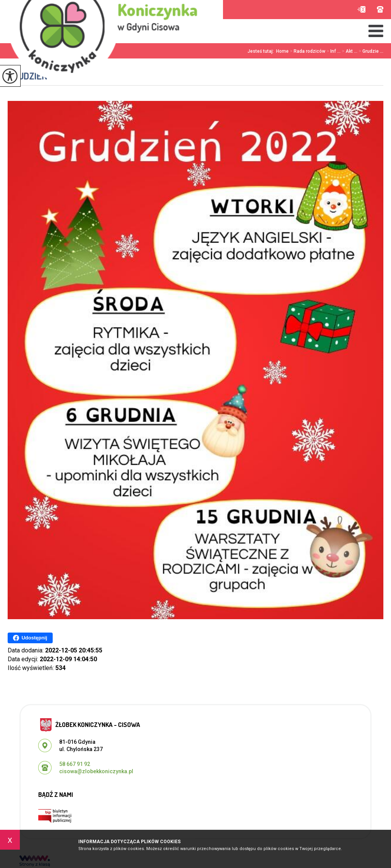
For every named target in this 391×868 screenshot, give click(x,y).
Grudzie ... (370, 51)
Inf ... (333, 51)
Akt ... (349, 51)
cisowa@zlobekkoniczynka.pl (361, 9)
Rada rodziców (307, 51)
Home (282, 51)
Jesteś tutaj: (262, 51)
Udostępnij (30, 638)
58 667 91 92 (380, 9)
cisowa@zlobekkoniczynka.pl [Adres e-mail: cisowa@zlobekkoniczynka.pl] (96, 771)
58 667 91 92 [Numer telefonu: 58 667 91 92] (75, 764)
